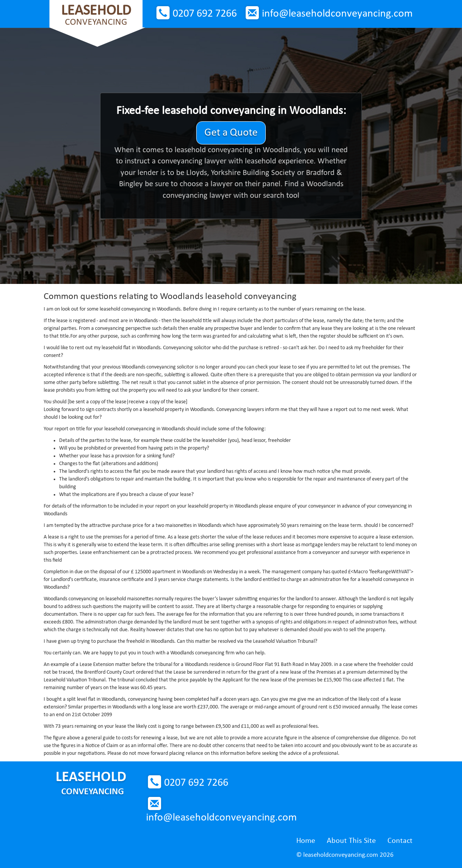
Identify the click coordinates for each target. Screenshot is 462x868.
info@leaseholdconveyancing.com (337, 14)
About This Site (351, 841)
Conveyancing (96, 15)
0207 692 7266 (205, 14)
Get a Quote (231, 133)
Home (306, 841)
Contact (400, 841)
